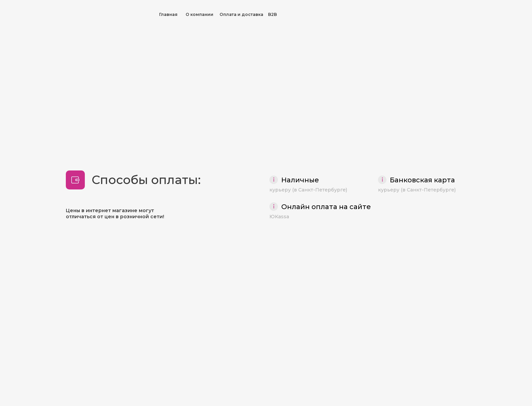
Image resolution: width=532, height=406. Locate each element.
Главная (168, 14)
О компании (199, 14)
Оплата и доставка (241, 14)
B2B (272, 14)
